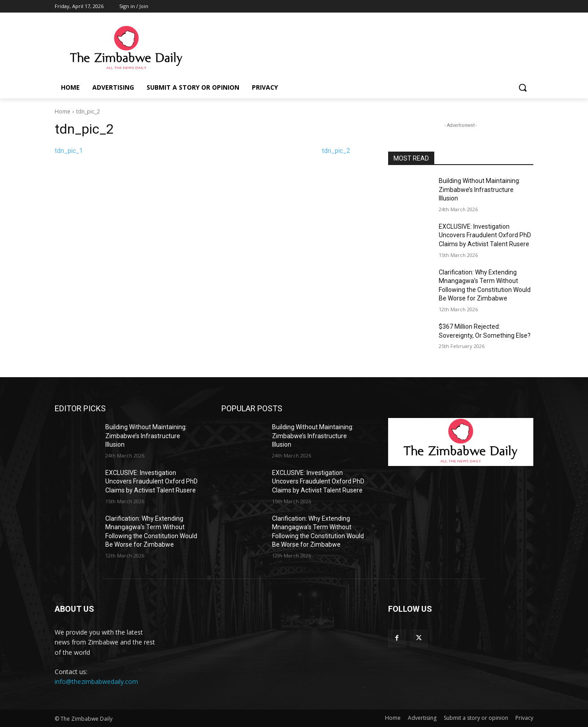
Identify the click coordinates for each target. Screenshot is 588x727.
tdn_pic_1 (69, 151)
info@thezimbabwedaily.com (96, 681)
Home (63, 111)
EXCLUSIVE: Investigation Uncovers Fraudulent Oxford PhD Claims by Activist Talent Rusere (485, 235)
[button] (523, 87)
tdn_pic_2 (336, 151)
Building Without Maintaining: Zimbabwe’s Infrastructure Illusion (480, 189)
